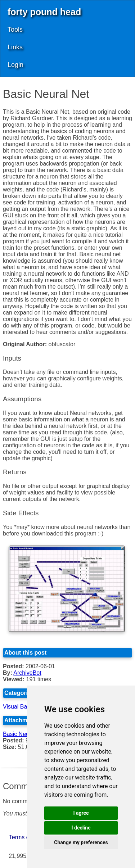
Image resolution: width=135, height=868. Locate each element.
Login (15, 65)
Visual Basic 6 (21, 707)
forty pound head (44, 12)
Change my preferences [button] (81, 842)
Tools (15, 30)
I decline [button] (81, 828)
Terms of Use (26, 837)
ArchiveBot (27, 673)
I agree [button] (81, 813)
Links (15, 47)
